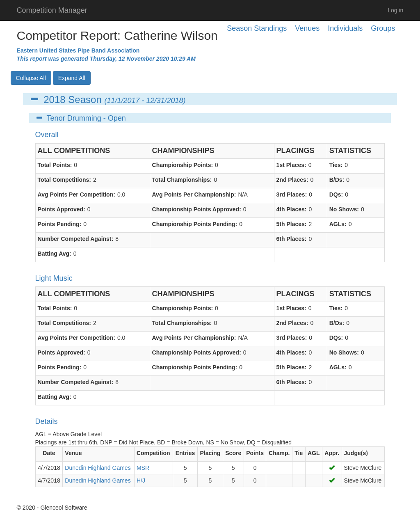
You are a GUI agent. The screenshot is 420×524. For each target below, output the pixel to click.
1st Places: (291, 165)
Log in (395, 10)
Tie (299, 453)
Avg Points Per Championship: (194, 194)
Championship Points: (183, 165)
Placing (210, 453)
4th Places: (292, 209)
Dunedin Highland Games (98, 468)
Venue (73, 453)
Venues (307, 28)
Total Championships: (182, 180)
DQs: (336, 194)
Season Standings (257, 28)
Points (255, 453)
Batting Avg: (55, 254)
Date (49, 453)
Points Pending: (60, 224)
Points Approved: (62, 209)
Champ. (279, 453)
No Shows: (344, 209)
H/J (141, 481)
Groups (383, 28)
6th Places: (292, 239)
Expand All (72, 78)
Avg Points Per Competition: (76, 194)
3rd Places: (292, 194)
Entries (185, 453)
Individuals (345, 28)
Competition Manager (52, 10)
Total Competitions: (64, 180)
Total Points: (55, 165)
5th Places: (292, 224)
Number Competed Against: (76, 239)
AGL (314, 453)
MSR (143, 468)
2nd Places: (292, 180)
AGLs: (338, 224)
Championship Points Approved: (197, 209)
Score (233, 453)
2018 (54, 100)
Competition (153, 453)
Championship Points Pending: (195, 224)
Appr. (332, 453)
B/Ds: (337, 180)
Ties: (336, 165)
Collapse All (31, 78)
